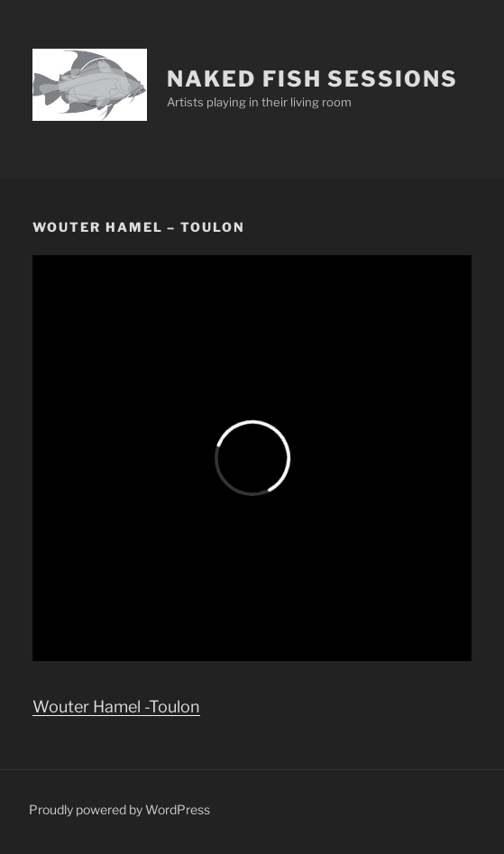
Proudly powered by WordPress (119, 809)
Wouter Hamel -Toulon (116, 707)
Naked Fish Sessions (312, 79)
